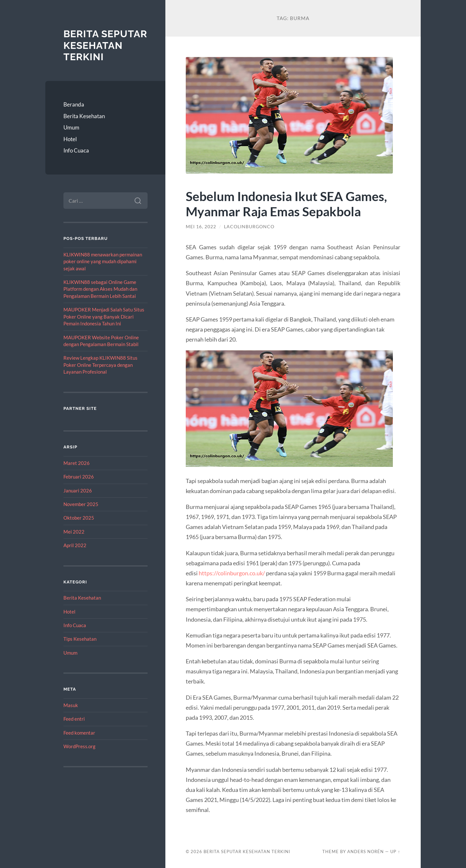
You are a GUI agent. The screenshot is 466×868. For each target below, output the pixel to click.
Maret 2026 (77, 463)
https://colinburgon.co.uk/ (232, 573)
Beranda (74, 104)
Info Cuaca (76, 150)
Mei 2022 (74, 532)
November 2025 (81, 504)
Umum (71, 127)
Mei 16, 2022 (201, 227)
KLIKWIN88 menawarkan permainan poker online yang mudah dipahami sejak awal (103, 261)
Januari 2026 (78, 490)
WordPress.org (79, 746)
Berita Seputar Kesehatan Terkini (105, 45)
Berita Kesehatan (84, 116)
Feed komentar (79, 733)
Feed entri (74, 719)
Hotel (70, 139)
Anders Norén (366, 851)
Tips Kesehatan (80, 639)
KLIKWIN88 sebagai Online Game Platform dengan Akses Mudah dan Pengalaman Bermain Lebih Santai (100, 289)
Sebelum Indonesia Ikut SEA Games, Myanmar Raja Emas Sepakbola (286, 204)
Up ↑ (395, 851)
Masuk (71, 705)
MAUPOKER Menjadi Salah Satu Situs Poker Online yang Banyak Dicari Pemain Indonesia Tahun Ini (104, 316)
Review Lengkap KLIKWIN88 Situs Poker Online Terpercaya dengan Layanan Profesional (100, 365)
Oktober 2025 (79, 518)
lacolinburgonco (249, 227)
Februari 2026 (79, 477)
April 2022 (75, 545)
